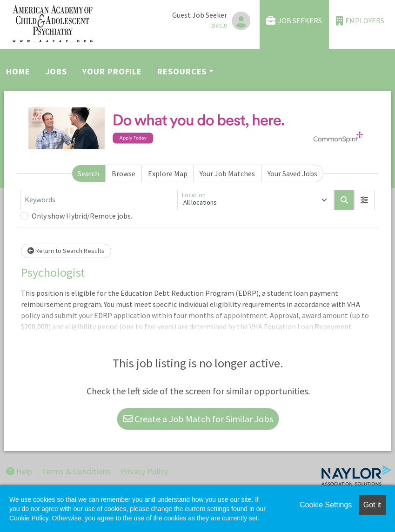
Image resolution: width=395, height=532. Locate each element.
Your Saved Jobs (292, 173)
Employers (360, 21)
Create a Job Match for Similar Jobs (198, 419)
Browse (124, 173)
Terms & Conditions (76, 471)
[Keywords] (99, 200)
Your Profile (112, 71)
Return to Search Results (66, 251)
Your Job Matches (227, 173)
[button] (364, 200)
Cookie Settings (326, 505)
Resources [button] (182, 71)
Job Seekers (294, 21)
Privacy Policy (144, 471)
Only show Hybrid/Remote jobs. (82, 216)
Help (19, 471)
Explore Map (168, 173)
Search (88, 173)
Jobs (57, 71)
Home (18, 71)
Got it (372, 505)
